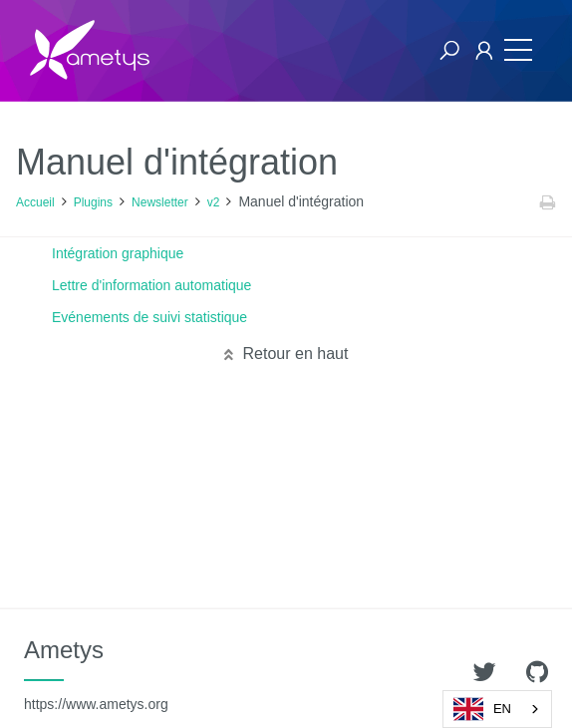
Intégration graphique (118, 253)
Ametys (96, 674)
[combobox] (497, 709)
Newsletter (160, 202)
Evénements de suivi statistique (149, 317)
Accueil (35, 202)
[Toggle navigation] (518, 50)
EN (482, 709)
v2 (214, 202)
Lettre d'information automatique (151, 285)
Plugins (93, 202)
